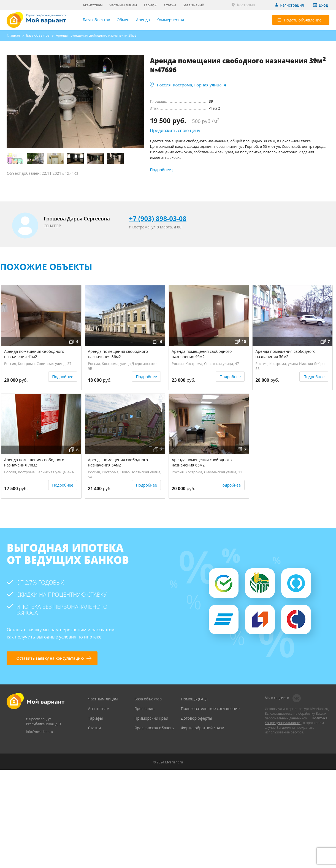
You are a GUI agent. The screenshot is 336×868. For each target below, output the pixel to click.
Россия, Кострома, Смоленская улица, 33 (207, 472)
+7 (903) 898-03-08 (158, 218)
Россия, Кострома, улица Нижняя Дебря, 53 (290, 365)
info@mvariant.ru (39, 732)
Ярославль (144, 709)
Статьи (170, 5)
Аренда (143, 20)
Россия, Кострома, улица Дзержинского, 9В (123, 365)
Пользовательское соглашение (210, 709)
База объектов (97, 20)
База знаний (193, 5)
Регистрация (292, 5)
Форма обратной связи (203, 728)
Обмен (123, 20)
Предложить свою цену (175, 130)
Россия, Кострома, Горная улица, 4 (191, 85)
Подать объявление (300, 20)
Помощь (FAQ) (194, 699)
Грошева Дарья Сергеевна (77, 219)
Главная (13, 35)
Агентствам (93, 5)
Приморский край (151, 718)
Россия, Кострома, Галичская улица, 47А (39, 472)
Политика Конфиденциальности (296, 720)
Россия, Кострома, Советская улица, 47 (205, 364)
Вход (323, 5)
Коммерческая (170, 20)
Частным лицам (123, 5)
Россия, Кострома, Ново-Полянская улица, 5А (124, 474)
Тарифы (150, 5)
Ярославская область (154, 728)
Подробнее (63, 377)
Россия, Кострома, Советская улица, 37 (38, 364)
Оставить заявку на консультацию (50, 658)
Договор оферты (197, 718)
